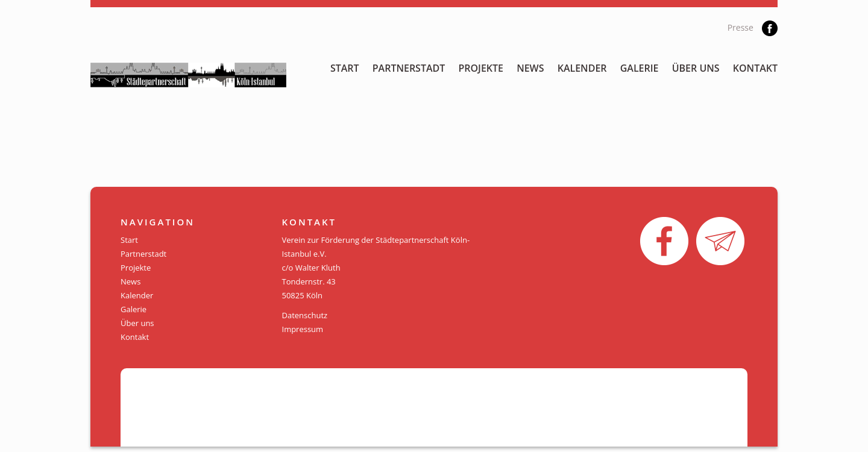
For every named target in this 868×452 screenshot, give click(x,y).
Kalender (582, 68)
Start (345, 68)
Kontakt (755, 68)
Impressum (303, 329)
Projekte (481, 68)
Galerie (640, 68)
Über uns (696, 68)
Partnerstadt (409, 68)
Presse (741, 27)
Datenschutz (305, 315)
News (530, 68)
